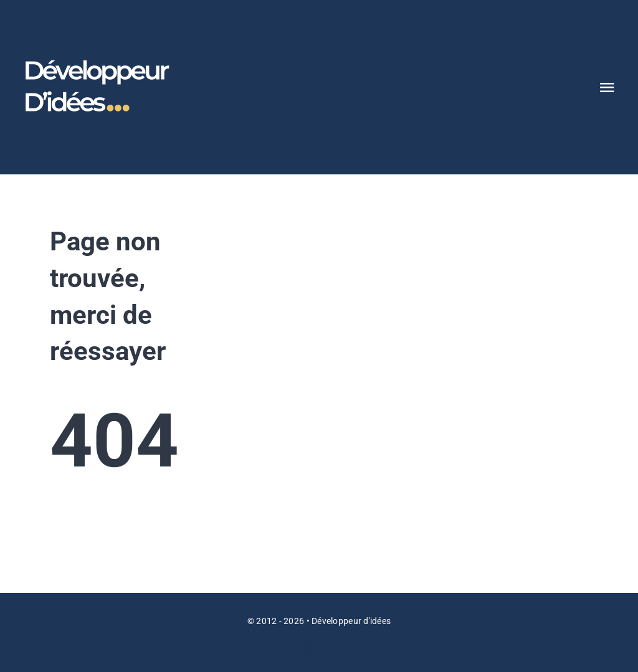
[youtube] (330, 648)
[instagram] (353, 648)
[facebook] (285, 648)
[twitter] (308, 648)
